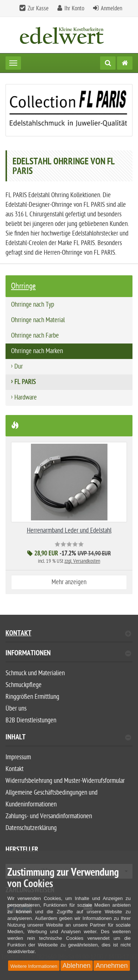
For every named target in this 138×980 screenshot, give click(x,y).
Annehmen (112, 966)
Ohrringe (23, 286)
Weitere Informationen (34, 966)
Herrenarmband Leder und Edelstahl (69, 531)
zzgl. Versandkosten (82, 561)
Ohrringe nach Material (38, 320)
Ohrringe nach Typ (33, 305)
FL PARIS (25, 382)
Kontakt (68, 634)
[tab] (69, 656)
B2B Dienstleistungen (31, 720)
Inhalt (68, 738)
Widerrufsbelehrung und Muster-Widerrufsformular (65, 781)
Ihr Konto (74, 8)
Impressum (18, 757)
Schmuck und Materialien (35, 673)
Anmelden (112, 8)
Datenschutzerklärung (31, 828)
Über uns (16, 709)
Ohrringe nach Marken (37, 351)
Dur (19, 367)
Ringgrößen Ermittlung (32, 697)
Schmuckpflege (24, 685)
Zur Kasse (38, 8)
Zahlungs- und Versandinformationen (49, 816)
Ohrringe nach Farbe (35, 336)
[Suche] (108, 63)
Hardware (26, 397)
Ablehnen (77, 966)
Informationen (68, 654)
